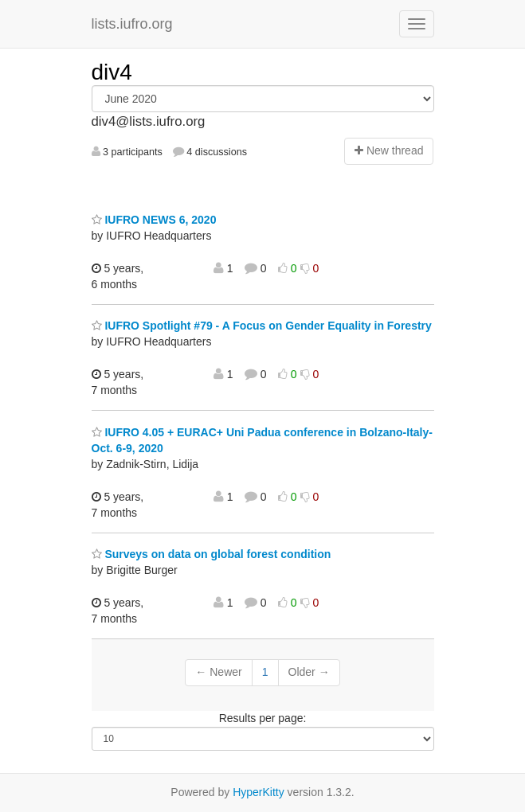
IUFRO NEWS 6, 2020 (154, 220)
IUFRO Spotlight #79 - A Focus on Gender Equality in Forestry (262, 326)
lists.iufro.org (132, 24)
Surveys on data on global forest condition (212, 554)
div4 (112, 72)
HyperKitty (259, 792)
